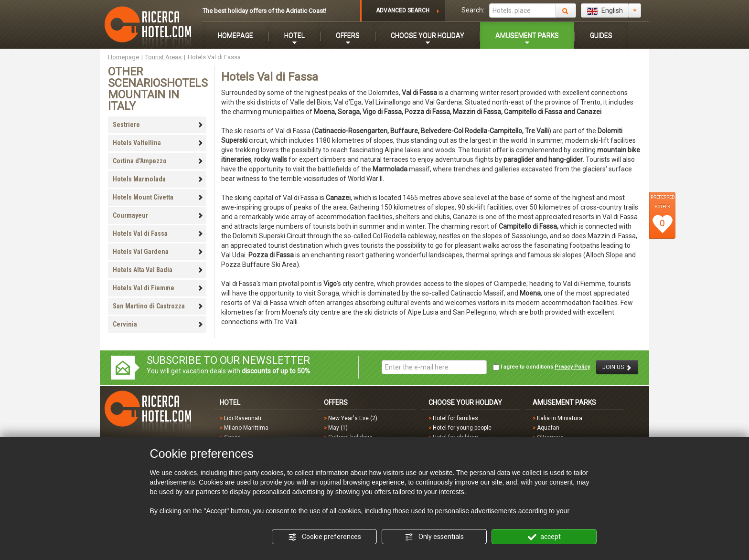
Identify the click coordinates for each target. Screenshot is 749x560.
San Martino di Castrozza (158, 306)
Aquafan (548, 428)
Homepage (123, 57)
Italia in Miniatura (560, 418)
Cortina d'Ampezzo (158, 161)
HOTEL (294, 35)
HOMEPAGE (235, 35)
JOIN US (617, 367)
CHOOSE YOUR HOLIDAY (428, 35)
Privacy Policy (572, 367)
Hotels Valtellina (158, 143)
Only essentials (434, 537)
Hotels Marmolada (158, 179)
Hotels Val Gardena (158, 252)
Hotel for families (455, 418)
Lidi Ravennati (243, 418)
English (605, 11)
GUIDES (601, 35)
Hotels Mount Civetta (158, 197)
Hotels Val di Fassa (158, 233)
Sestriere (158, 125)
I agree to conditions (541, 367)
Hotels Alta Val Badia (158, 270)
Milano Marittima (246, 428)
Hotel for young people (462, 428)
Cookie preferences (325, 537)
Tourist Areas (163, 57)
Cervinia (158, 324)
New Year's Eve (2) (353, 418)
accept (544, 537)
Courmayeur (158, 215)
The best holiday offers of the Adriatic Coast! (264, 11)
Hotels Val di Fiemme (158, 288)
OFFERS (348, 35)
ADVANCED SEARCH (403, 11)
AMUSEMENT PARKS (527, 35)
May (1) (338, 428)
